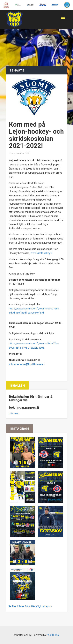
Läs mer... (14, 413)
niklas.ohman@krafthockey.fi (27, 364)
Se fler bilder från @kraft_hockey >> (30, 606)
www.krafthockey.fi (41, 253)
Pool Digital (53, 635)
